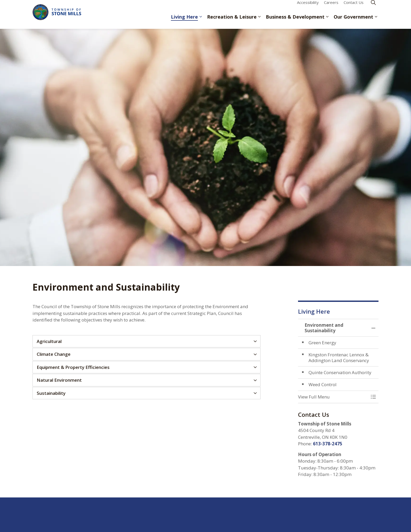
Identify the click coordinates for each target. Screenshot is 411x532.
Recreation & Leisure (232, 21)
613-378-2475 (328, 444)
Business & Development (295, 21)
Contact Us (354, 7)
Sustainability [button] (51, 393)
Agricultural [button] (49, 341)
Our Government (353, 21)
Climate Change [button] (54, 354)
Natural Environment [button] (59, 380)
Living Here (184, 21)
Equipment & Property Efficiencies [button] (73, 367)
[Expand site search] (373, 7)
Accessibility (308, 7)
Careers (331, 7)
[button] (333, 397)
